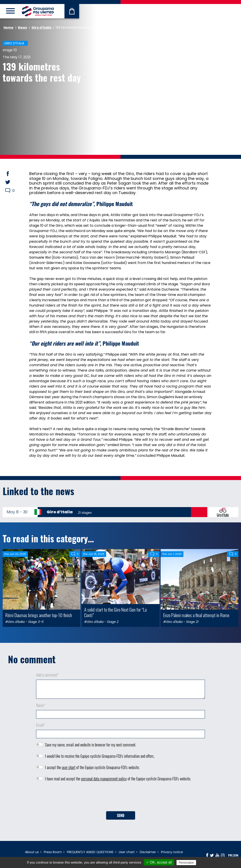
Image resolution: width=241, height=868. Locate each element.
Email (41, 725)
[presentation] (120, 798)
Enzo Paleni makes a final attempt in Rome (196, 615)
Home (9, 28)
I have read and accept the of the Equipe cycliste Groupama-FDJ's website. (118, 779)
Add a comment (47, 675)
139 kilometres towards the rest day (42, 72)
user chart (69, 767)
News (22, 28)
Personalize (186, 863)
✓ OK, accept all (159, 862)
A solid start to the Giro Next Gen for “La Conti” (115, 612)
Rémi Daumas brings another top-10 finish (39, 615)
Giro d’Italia (14, 43)
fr (230, 855)
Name (41, 705)
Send (121, 815)
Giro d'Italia (41, 28)
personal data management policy (104, 779)
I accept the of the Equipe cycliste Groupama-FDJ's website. (92, 767)
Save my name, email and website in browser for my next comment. (90, 745)
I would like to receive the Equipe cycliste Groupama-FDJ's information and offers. (100, 756)
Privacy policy (208, 862)
